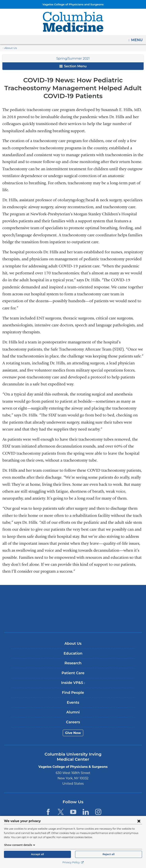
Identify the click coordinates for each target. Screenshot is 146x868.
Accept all (37, 854)
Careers (73, 714)
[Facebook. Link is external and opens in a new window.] (48, 804)
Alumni (73, 704)
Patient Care (73, 665)
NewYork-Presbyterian (73, 601)
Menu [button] (137, 39)
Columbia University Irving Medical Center (73, 588)
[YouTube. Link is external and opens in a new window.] (73, 804)
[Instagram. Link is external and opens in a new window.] (98, 804)
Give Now (73, 725)
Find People (73, 685)
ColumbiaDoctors (73, 613)
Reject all (108, 854)
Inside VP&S (74, 676)
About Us (10, 48)
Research (73, 655)
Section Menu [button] (73, 66)
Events (73, 695)
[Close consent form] (139, 821)
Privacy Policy (73, 862)
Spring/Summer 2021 (73, 58)
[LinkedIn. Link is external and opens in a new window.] (86, 804)
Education (73, 646)
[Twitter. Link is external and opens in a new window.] (61, 804)
